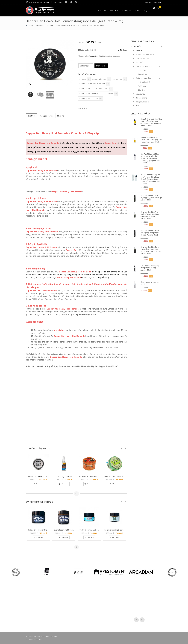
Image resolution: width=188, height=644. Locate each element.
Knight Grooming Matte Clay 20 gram (93, 530)
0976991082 (57, 2)
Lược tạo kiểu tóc (142, 58)
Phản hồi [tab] (61, 116)
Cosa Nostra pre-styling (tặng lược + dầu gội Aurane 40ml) (150, 268)
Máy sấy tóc (140, 94)
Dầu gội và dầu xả (143, 102)
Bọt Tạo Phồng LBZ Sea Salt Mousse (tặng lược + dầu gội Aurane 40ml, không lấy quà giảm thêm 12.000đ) (151, 158)
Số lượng (86, 66)
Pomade (50, 25)
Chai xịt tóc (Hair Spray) (145, 66)
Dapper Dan (94, 56)
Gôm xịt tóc (143, 74)
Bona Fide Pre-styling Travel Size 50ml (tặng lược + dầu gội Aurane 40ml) (151, 140)
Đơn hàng (148, 2)
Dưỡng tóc (140, 62)
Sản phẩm (41, 25)
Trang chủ (31, 25)
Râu (137, 106)
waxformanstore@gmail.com (38, 2)
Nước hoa (142, 86)
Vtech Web (40, 639)
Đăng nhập (157, 2)
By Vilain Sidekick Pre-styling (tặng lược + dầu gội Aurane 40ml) (151, 198)
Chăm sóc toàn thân (144, 78)
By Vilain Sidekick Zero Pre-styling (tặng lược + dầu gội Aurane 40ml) (150, 233)
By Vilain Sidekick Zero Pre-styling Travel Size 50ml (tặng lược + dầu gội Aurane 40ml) (151, 250)
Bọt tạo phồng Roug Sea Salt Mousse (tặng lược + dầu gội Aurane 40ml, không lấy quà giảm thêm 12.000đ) (151, 179)
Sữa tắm (141, 90)
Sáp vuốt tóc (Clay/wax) (145, 54)
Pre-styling (142, 70)
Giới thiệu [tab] (32, 116)
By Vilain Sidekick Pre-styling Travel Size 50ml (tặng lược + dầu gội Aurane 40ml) (150, 215)
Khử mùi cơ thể (144, 82)
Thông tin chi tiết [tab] (46, 116)
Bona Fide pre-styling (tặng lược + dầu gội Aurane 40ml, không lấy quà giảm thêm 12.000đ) (151, 122)
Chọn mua (38, 484)
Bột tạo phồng (141, 98)
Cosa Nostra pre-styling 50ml (150, 283)
